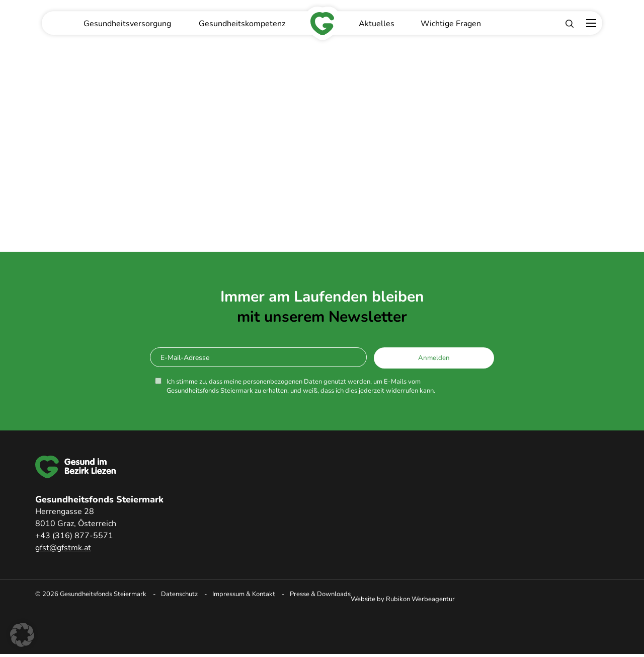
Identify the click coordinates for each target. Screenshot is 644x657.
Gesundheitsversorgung (127, 24)
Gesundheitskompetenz (242, 24)
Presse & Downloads (320, 594)
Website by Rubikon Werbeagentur (403, 599)
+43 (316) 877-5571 (74, 536)
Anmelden (434, 358)
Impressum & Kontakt (244, 594)
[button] (22, 635)
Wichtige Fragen (451, 24)
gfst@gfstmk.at (63, 548)
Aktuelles (377, 24)
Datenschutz (179, 594)
